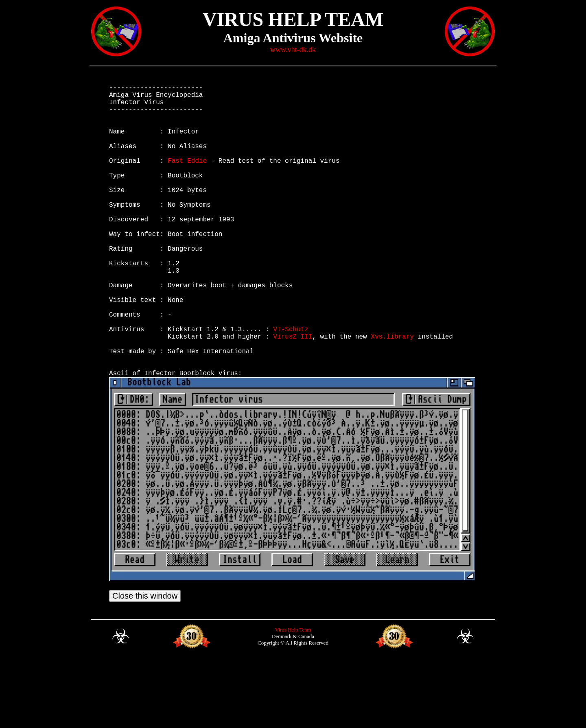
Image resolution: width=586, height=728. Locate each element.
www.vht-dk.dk (293, 50)
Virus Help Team (293, 698)
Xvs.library (392, 393)
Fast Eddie (187, 178)
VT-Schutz (291, 384)
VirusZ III (293, 393)
